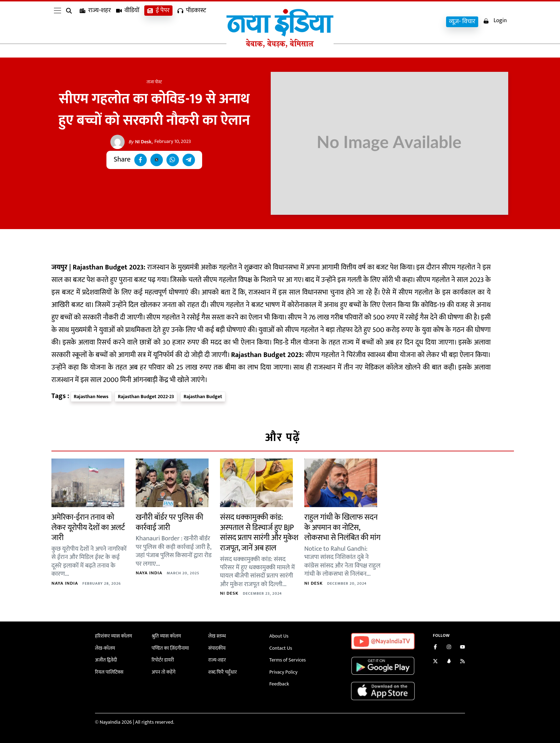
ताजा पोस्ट (154, 82)
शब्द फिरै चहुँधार (222, 672)
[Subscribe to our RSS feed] (462, 662)
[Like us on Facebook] (435, 648)
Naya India (65, 583)
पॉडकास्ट (192, 22)
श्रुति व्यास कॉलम (166, 636)
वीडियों (128, 22)
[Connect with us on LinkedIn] (449, 662)
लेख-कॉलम (105, 648)
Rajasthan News (91, 397)
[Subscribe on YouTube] (462, 648)
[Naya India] (280, 46)
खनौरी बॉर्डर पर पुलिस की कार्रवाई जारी (169, 522)
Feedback (279, 684)
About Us (279, 636)
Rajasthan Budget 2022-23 (146, 397)
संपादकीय (217, 648)
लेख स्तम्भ (217, 636)
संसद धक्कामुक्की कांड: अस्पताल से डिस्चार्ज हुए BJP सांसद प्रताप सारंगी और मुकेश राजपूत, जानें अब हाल (259, 533)
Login (495, 21)
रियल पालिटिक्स (109, 672)
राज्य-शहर (95, 22)
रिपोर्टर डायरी (163, 660)
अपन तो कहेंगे (164, 672)
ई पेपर (158, 22)
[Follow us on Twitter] (435, 662)
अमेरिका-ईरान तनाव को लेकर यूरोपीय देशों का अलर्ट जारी (88, 527)
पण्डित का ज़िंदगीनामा (170, 648)
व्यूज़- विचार (462, 22)
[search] (70, 22)
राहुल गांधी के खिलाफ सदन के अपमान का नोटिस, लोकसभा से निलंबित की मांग (342, 527)
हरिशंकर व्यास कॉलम (114, 636)
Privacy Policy (283, 672)
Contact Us (281, 648)
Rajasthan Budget (203, 397)
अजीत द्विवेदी (106, 660)
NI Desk (140, 142)
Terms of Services (287, 660)
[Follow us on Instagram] (449, 648)
